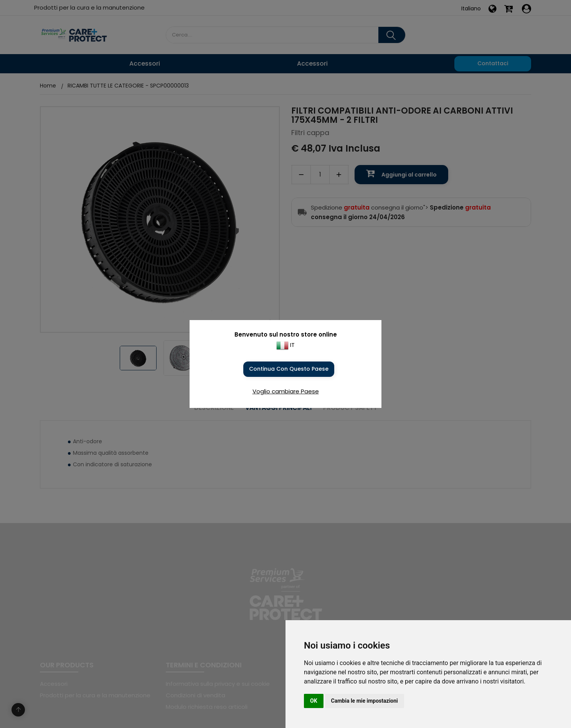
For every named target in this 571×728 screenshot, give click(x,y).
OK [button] (314, 701)
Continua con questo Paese (289, 369)
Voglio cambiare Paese (286, 391)
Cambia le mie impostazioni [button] (365, 701)
